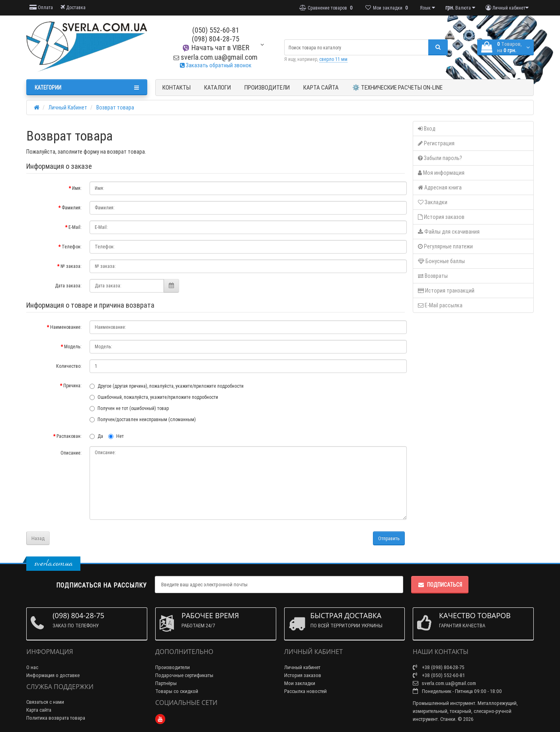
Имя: (77, 188)
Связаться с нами (45, 702)
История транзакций (446, 291)
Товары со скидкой (177, 691)
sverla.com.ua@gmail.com (216, 57)
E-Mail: (75, 227)
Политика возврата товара (56, 718)
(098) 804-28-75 (216, 39)
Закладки (433, 202)
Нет (116, 436)
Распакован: (69, 436)
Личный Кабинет (68, 107)
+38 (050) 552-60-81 (439, 675)
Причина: (72, 386)
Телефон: (72, 247)
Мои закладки (300, 683)
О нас (32, 667)
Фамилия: (72, 208)
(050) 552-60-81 (216, 30)
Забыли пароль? (440, 158)
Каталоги (218, 87)
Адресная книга (440, 187)
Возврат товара (115, 107)
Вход (427, 129)
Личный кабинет (302, 667)
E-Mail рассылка (440, 305)
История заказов (441, 217)
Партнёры (166, 683)
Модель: (73, 346)
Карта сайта (321, 87)
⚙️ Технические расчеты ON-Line (397, 87)
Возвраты (433, 276)
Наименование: (66, 327)
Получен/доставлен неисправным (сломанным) (143, 419)
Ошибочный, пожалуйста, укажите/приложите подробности (154, 397)
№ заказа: (71, 266)
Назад (38, 538)
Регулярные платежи (445, 246)
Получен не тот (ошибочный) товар (129, 408)
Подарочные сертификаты (184, 675)
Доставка (73, 7)
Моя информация (441, 173)
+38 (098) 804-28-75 (439, 667)
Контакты (177, 87)
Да (96, 436)
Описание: (71, 453)
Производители (267, 87)
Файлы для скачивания (449, 232)
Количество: (69, 366)
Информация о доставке (53, 675)
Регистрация (436, 143)
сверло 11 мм (333, 59)
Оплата (41, 7)
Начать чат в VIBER (216, 48)
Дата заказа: (68, 286)
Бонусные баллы (441, 261)
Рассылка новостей (305, 691)
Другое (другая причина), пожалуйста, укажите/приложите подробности (167, 386)
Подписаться (440, 585)
